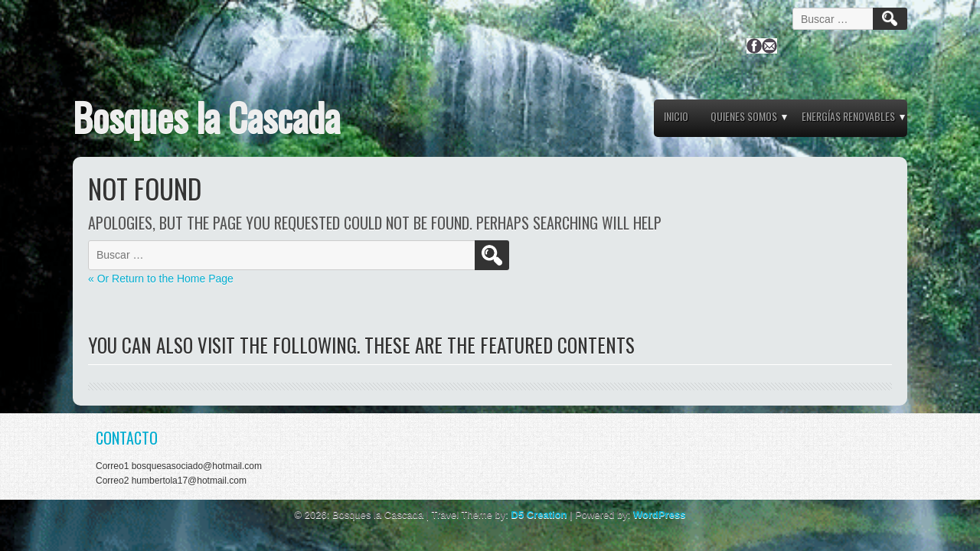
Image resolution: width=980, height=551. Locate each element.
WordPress (659, 515)
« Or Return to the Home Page (161, 279)
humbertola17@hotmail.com (189, 481)
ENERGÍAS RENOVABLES (848, 116)
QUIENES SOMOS (744, 116)
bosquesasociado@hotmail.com (197, 466)
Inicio (676, 116)
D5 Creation (539, 515)
